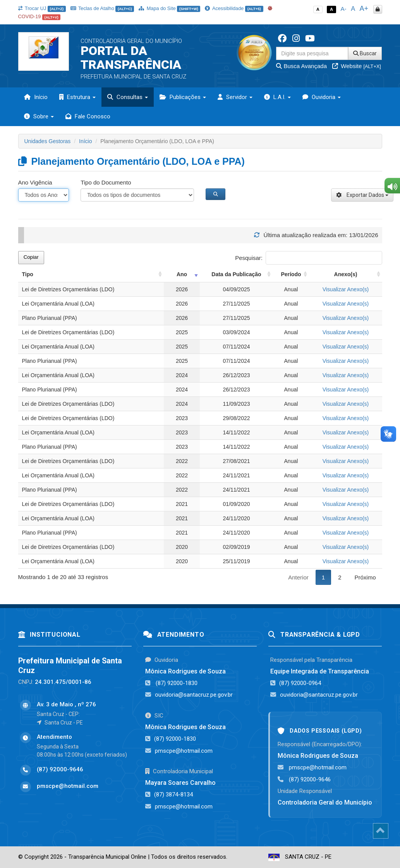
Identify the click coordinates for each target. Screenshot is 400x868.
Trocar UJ (42, 8)
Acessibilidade (234, 8)
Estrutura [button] (77, 97)
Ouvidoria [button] (322, 97)
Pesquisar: (308, 258)
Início (36, 97)
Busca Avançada (301, 66)
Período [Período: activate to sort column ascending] (291, 274)
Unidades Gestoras (48, 141)
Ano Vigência (35, 182)
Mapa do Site (169, 8)
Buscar (365, 53)
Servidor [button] (235, 97)
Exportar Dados (362, 195)
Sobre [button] (39, 116)
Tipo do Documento (106, 182)
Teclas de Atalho (102, 8)
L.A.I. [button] (277, 97)
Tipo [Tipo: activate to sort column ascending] (28, 274)
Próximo (365, 577)
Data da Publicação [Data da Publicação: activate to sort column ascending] (236, 274)
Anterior (298, 577)
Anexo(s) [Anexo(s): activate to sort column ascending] (346, 274)
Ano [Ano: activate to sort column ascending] (182, 274)
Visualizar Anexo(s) (346, 289)
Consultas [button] (128, 97)
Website (357, 66)
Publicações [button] (183, 97)
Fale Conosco (88, 116)
